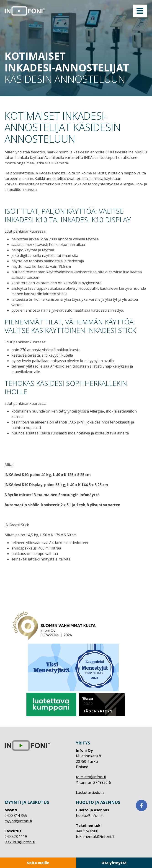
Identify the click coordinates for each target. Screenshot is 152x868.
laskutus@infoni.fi (20, 842)
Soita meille (38, 863)
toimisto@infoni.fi (91, 777)
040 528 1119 (16, 836)
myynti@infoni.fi (18, 821)
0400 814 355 (16, 815)
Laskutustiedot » (90, 792)
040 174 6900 (87, 831)
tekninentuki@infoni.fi (95, 836)
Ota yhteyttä (114, 863)
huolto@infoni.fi (90, 815)
